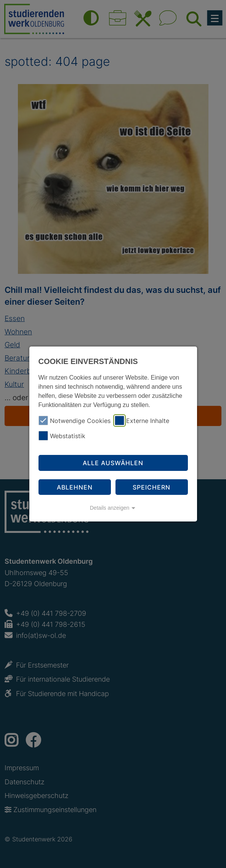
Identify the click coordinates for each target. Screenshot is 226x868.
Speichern (151, 487)
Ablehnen (75, 487)
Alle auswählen (113, 463)
